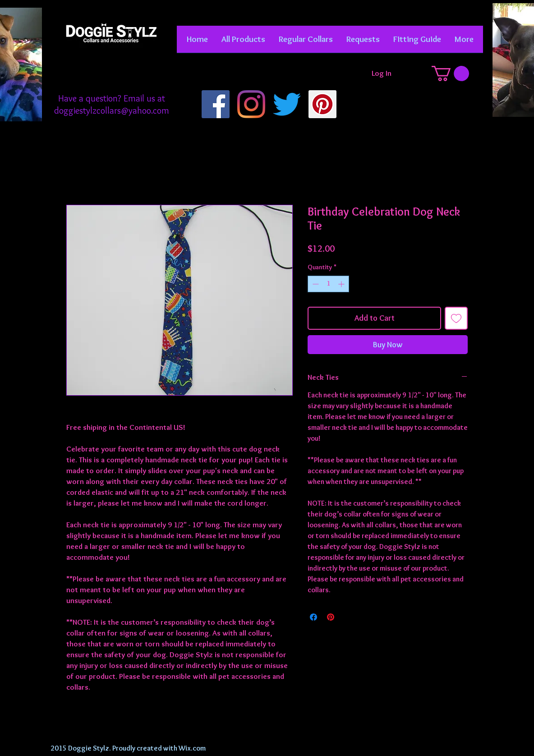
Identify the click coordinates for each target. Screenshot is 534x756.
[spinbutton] (328, 284)
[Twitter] (287, 104)
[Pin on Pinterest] (331, 617)
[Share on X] (348, 617)
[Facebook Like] (111, 77)
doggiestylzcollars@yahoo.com (112, 111)
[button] (306, 42)
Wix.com (192, 748)
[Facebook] (216, 104)
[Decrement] (315, 284)
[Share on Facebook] (313, 617)
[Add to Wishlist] (456, 318)
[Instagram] (251, 104)
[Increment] (342, 284)
